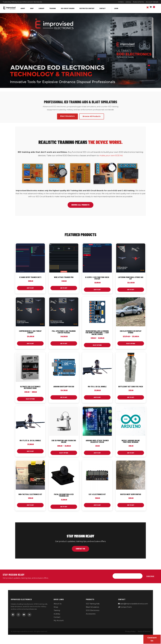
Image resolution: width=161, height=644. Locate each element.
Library (128, 2)
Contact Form (125, 610)
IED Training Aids (93, 607)
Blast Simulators (92, 610)
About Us (58, 607)
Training (53, 8)
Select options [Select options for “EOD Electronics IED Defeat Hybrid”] (131, 344)
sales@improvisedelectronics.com (133, 607)
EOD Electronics (93, 613)
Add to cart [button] (30, 288)
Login (116, 8)
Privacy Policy (130, 635)
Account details (152, 2)
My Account (59, 624)
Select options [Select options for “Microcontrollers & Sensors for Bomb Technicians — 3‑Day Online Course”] (97, 346)
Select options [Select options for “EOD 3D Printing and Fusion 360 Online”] (64, 455)
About (23, 8)
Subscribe (150, 579)
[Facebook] (13, 618)
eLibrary (57, 617)
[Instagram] (18, 618)
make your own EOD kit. (111, 155)
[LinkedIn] (29, 618)
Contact (103, 8)
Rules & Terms (138, 2)
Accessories (91, 617)
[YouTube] (24, 618)
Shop (32, 8)
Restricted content (87, 8)
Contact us (152, 639)
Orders (121, 2)
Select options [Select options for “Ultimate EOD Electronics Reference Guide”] (30, 400)
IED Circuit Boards (68, 8)
